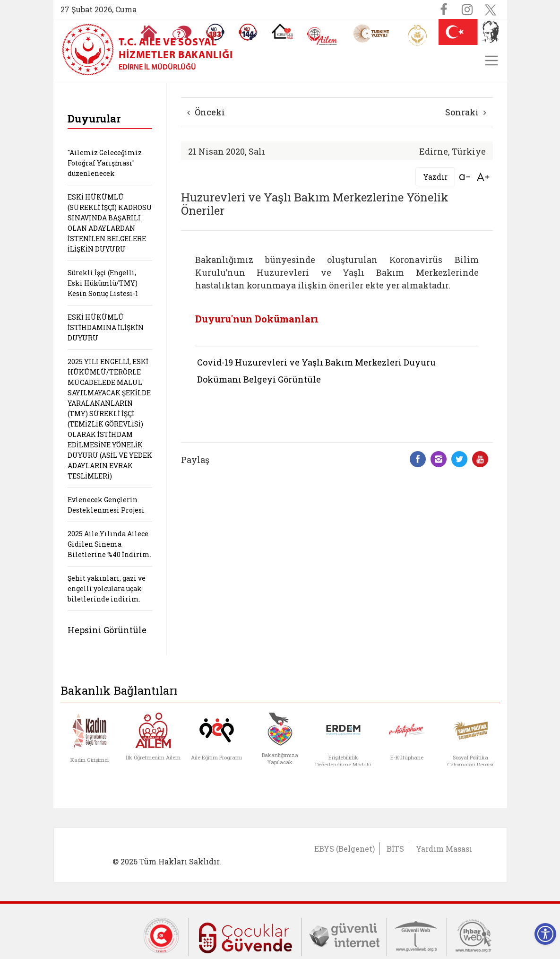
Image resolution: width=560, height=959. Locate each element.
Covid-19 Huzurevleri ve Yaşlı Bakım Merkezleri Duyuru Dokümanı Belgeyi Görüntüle (316, 371)
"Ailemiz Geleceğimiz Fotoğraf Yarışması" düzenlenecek (105, 163)
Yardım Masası (444, 849)
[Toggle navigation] (491, 61)
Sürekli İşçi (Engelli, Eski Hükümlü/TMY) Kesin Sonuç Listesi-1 (103, 283)
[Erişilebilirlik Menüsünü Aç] (545, 934)
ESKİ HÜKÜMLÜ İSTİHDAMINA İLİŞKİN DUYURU (106, 327)
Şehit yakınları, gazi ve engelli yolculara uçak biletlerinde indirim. (107, 588)
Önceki (206, 112)
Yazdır (435, 177)
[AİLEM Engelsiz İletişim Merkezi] (323, 36)
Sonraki (466, 112)
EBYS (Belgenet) (345, 849)
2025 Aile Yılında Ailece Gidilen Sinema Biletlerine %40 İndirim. (109, 544)
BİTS (395, 849)
